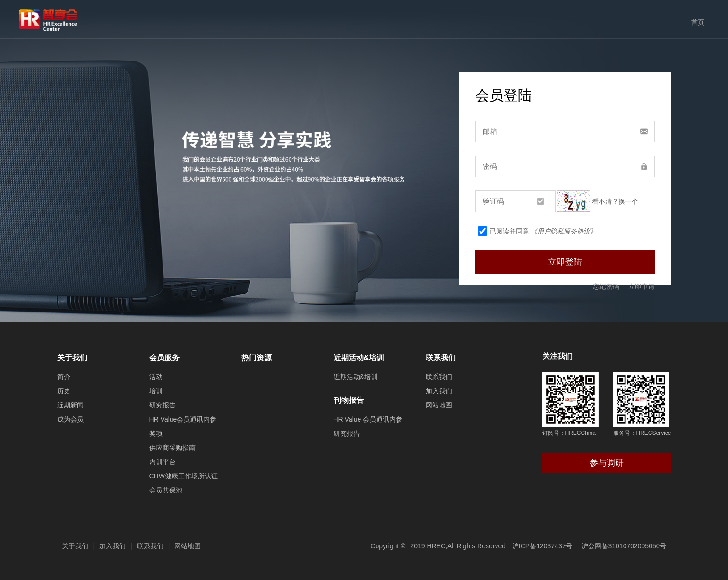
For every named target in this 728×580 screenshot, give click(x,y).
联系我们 (441, 358)
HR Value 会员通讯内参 (368, 419)
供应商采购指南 (172, 448)
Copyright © (388, 546)
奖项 (156, 433)
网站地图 (439, 405)
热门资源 (257, 358)
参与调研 (607, 463)
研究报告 (163, 405)
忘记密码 (606, 286)
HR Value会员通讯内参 (183, 419)
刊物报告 (349, 400)
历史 (64, 391)
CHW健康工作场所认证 (184, 476)
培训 (156, 391)
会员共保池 (166, 490)
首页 (698, 22)
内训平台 (163, 462)
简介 (64, 377)
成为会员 (70, 419)
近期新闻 (70, 405)
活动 (156, 377)
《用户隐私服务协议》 (564, 231)
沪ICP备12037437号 (542, 546)
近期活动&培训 (359, 358)
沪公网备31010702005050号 (624, 546)
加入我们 (439, 391)
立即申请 (642, 286)
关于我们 (72, 358)
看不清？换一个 (615, 201)
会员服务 (164, 358)
